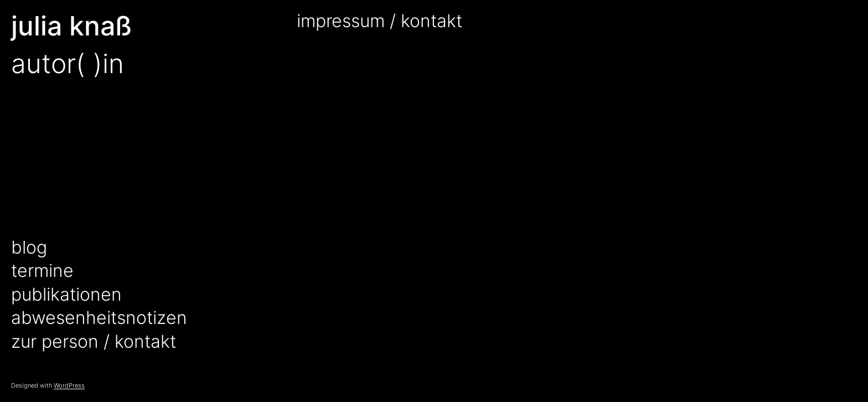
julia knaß (71, 26)
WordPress (69, 385)
